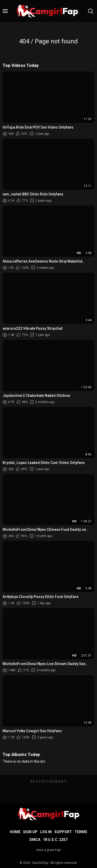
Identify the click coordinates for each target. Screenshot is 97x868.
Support (63, 832)
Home (15, 832)
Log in (46, 832)
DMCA (35, 840)
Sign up (30, 832)
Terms (81, 832)
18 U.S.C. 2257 (55, 840)
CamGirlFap (40, 863)
